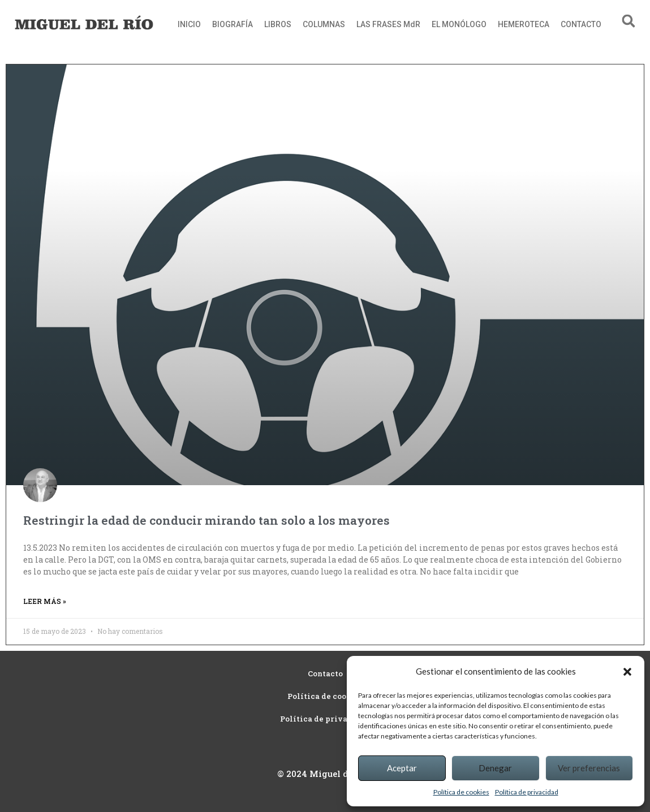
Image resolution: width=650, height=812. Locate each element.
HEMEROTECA (524, 24)
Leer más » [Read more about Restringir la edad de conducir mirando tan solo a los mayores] (45, 601)
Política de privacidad (527, 792)
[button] (627, 672)
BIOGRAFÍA (233, 24)
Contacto (325, 673)
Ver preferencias (589, 768)
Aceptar (402, 768)
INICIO (189, 24)
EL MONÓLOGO (459, 24)
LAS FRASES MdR (388, 24)
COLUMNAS (324, 24)
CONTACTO (581, 24)
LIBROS (278, 24)
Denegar (495, 768)
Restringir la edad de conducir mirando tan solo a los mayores (206, 520)
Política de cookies (461, 792)
